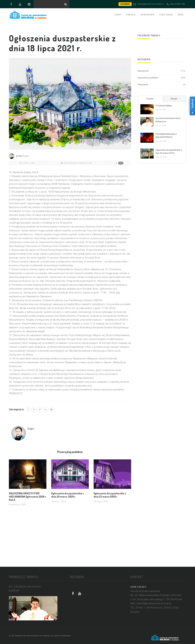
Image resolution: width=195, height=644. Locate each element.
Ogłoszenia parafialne (78, 163)
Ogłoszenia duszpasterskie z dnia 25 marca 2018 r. (169, 152)
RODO (181, 15)
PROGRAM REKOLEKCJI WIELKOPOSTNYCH (166, 136)
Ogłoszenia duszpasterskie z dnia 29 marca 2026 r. (68, 495)
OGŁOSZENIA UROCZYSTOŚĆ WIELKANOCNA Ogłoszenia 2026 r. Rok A (28, 497)
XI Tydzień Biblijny (164, 106)
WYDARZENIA (148, 15)
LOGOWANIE (125, 4)
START (118, 15)
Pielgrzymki (143, 84)
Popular (150, 99)
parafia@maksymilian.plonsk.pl (151, 4)
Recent (174, 99)
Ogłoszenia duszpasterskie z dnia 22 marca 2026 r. (110, 495)
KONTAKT (14, 591)
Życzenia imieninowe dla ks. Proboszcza (168, 120)
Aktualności (143, 71)
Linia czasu (166, 15)
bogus (26, 156)
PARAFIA (131, 15)
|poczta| (135, 612)
